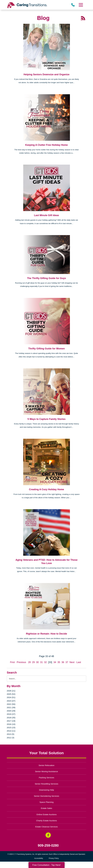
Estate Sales (46, 808)
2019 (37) (11, 714)
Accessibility (39, 858)
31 (41, 662)
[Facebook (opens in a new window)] (48, 835)
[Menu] (81, 5)
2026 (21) (11, 691)
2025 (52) (11, 694)
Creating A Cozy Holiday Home (46, 489)
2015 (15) (11, 727)
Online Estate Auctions (46, 814)
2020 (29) (11, 711)
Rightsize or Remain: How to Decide (46, 634)
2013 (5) (11, 734)
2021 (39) (11, 707)
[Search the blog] (46, 679)
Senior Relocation (46, 765)
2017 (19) (11, 721)
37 (67, 662)
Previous (21, 662)
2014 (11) (11, 731)
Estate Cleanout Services (46, 827)
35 (59, 662)
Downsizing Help (47, 790)
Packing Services (46, 778)
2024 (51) (11, 697)
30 (37, 662)
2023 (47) (11, 701)
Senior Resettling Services (47, 784)
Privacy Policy (54, 858)
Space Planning (46, 802)
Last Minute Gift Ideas (46, 215)
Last (79, 662)
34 (55, 662)
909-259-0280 (48, 846)
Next (72, 662)
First (12, 662)
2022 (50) (11, 704)
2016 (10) (11, 724)
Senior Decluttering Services (46, 796)
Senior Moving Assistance (47, 771)
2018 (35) (11, 718)
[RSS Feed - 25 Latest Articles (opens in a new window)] (83, 18)
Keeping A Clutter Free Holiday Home (46, 145)
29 (33, 662)
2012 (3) (11, 738)
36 (63, 662)
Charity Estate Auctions (46, 821)
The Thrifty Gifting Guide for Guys (46, 278)
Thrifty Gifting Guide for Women (47, 349)
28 (29, 662)
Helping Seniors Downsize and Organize (46, 74)
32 (45, 662)
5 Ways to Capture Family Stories (46, 419)
